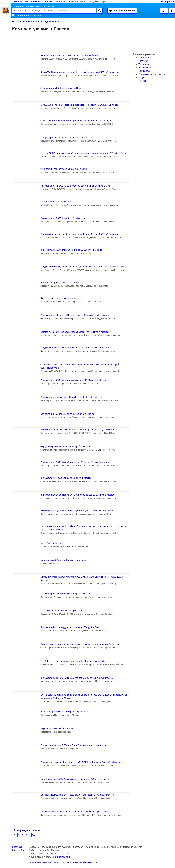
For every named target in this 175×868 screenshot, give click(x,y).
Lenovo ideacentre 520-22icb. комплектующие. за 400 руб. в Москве (75, 779)
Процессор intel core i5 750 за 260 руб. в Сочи (64, 137)
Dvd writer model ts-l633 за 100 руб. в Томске (63, 611)
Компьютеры (145, 58)
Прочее (142, 81)
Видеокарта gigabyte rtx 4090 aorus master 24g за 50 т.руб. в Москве (75, 315)
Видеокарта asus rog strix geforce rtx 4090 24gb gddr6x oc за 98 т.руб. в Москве (81, 762)
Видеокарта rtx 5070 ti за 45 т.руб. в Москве (63, 218)
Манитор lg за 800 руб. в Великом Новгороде (63, 560)
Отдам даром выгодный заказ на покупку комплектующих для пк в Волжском (80, 644)
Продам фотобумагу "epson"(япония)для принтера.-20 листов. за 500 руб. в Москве (83, 267)
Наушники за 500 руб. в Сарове (57, 728)
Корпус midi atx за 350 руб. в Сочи (58, 202)
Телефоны (144, 64)
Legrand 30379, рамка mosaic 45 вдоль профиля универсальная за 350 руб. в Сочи (83, 153)
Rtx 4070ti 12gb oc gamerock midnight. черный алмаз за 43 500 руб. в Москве (80, 72)
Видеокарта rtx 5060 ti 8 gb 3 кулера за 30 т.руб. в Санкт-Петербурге (75, 462)
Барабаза (17, 847)
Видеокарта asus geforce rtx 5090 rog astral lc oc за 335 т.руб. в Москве (77, 678)
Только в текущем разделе (27, 15)
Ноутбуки (143, 61)
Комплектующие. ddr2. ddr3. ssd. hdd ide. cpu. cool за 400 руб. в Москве (77, 795)
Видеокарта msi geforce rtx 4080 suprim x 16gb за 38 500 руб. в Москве (77, 511)
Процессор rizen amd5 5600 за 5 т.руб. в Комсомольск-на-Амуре (73, 745)
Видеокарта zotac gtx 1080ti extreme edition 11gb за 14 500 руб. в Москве (78, 430)
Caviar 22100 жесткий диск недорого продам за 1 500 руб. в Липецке (76, 121)
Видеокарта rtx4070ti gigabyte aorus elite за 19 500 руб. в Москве (73, 380)
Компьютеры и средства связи (43, 21)
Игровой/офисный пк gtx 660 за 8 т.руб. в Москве (65, 594)
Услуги (142, 78)
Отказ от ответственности (72, 862)
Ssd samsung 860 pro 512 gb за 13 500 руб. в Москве (67, 414)
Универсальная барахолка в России (32, 2)
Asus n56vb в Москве (51, 543)
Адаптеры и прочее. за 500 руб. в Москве (62, 282)
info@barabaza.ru (62, 857)
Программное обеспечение (152, 74)
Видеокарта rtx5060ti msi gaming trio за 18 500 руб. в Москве (71, 250)
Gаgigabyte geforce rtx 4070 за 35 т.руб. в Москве (65, 446)
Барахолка (18, 21)
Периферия (144, 71)
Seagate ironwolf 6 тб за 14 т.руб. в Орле (61, 88)
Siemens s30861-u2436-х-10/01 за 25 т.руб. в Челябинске (70, 55)
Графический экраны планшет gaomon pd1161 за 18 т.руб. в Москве (75, 812)
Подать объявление (122, 11)
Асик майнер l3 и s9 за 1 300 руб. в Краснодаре (65, 712)
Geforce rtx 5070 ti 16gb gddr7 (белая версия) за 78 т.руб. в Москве (74, 332)
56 (33, 835)
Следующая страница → (29, 830)
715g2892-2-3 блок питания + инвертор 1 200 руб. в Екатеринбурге (75, 661)
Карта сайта (18, 850)
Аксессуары (145, 68)
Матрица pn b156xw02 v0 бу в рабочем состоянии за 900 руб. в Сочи (76, 186)
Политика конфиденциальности (44, 862)
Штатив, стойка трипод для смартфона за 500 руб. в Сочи (70, 627)
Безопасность (92, 862)
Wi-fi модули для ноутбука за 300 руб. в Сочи (64, 169)
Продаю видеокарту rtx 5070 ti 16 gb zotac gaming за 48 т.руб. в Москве (77, 348)
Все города (168, 2)
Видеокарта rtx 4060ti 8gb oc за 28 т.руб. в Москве (66, 478)
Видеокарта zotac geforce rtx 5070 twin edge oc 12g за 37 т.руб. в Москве (77, 495)
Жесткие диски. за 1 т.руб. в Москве (59, 298)
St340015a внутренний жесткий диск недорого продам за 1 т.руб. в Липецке (79, 105)
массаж (28, 6)
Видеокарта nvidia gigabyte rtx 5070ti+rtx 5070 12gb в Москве (71, 397)
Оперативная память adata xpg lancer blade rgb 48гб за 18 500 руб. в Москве (80, 234)
